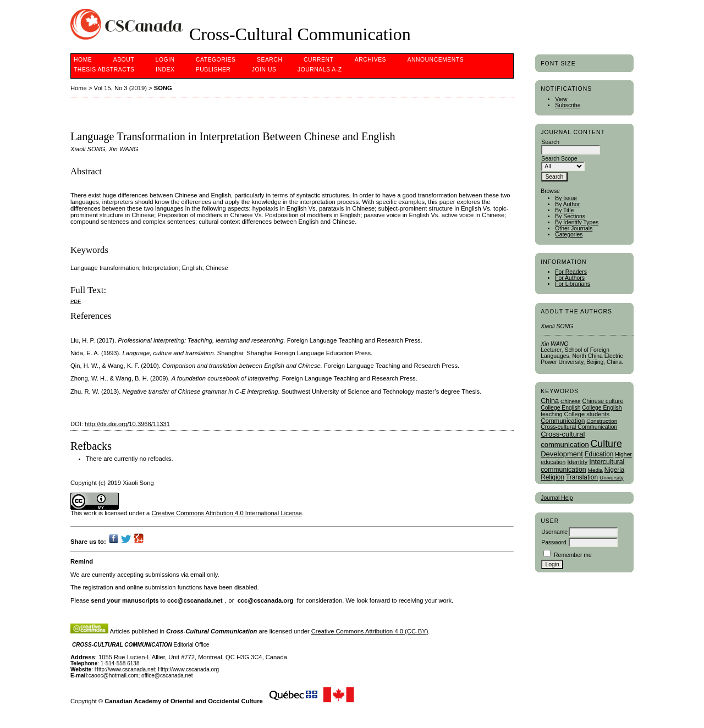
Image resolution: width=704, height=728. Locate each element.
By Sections (570, 216)
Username (554, 532)
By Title (564, 210)
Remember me (573, 555)
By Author (567, 204)
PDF (76, 301)
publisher (213, 70)
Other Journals (574, 228)
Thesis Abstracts (104, 70)
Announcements (436, 60)
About (124, 60)
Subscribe (568, 105)
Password (554, 542)
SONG (163, 88)
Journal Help (557, 498)
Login (165, 60)
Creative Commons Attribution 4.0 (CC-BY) (370, 631)
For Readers (571, 272)
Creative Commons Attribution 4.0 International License (227, 513)
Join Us (264, 70)
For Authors (570, 278)
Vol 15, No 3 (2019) (120, 88)
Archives (370, 60)
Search (269, 60)
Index (165, 70)
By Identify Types (577, 222)
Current (318, 60)
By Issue (566, 198)
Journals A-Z (320, 70)
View (561, 99)
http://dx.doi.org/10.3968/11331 (127, 424)
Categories (569, 235)
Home (83, 60)
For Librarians (573, 284)
